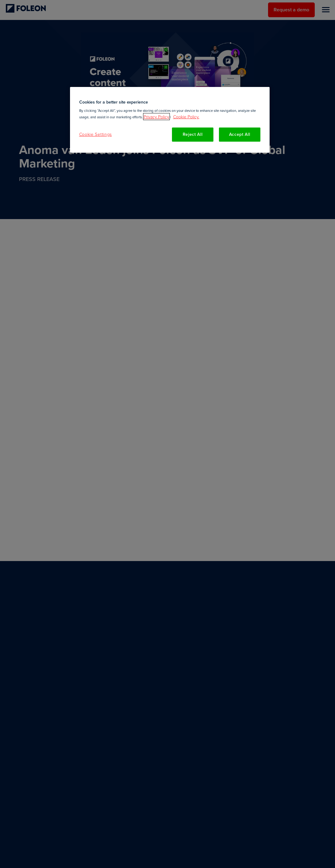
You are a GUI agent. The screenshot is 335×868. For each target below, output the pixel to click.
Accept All (240, 134)
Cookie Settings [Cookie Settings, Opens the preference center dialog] (96, 134)
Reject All (193, 134)
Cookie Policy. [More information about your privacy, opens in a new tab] (186, 117)
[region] (170, 120)
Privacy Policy (156, 117)
